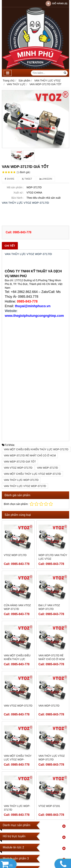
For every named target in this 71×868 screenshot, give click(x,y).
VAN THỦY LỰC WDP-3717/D (21, 480)
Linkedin (46, 179)
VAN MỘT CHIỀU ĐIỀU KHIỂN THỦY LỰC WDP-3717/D (36, 449)
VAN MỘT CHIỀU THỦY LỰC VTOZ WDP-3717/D (32, 474)
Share (10, 179)
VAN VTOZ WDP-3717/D (18, 468)
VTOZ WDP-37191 (49, 806)
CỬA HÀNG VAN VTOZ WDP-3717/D (17, 607)
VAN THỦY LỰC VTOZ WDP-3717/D (25, 486)
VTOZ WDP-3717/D (15, 555)
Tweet (27, 179)
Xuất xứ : (19, 193)
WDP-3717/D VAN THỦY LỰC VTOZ (53, 557)
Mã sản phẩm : (15, 187)
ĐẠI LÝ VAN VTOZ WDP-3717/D (49, 607)
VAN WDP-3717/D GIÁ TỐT (20, 462)
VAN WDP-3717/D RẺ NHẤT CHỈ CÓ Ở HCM (30, 455)
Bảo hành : (18, 198)
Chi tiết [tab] (10, 246)
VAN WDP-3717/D (47, 468)
